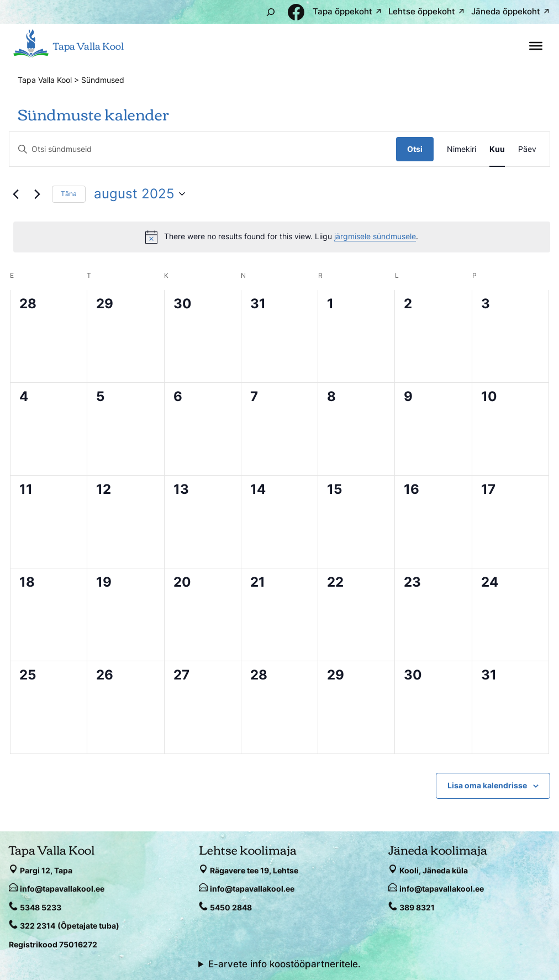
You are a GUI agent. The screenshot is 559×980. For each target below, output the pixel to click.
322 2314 (38, 926)
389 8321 (417, 907)
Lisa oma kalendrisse (487, 785)
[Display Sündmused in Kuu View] (497, 149)
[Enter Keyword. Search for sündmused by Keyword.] (203, 149)
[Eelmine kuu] (15, 194)
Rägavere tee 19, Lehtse (254, 870)
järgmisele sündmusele (375, 236)
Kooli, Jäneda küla (434, 870)
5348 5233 (41, 907)
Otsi (415, 149)
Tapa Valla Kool (88, 45)
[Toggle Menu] (536, 46)
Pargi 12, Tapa (46, 870)
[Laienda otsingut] (271, 12)
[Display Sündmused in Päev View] (527, 149)
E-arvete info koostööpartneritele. (284, 964)
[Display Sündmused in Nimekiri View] (462, 149)
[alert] (282, 237)
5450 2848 (231, 907)
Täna (69, 194)
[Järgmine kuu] (37, 194)
